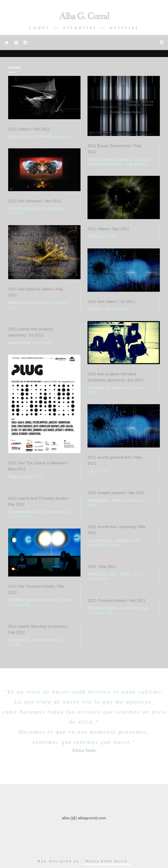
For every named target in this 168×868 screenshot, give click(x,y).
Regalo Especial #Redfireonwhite (39, 137)
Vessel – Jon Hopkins (108, 309)
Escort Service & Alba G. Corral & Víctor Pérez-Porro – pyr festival (119, 162)
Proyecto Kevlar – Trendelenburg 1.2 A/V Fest (39, 514)
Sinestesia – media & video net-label (117, 503)
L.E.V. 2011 (98, 471)
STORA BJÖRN (102, 237)
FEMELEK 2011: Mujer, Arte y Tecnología (115, 576)
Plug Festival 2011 (25, 477)
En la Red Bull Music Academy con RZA (37, 211)
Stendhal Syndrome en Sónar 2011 (115, 390)
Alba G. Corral (84, 17)
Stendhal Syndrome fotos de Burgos (35, 642)
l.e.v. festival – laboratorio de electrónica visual (114, 543)
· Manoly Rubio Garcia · (106, 861)
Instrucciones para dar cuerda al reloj (38, 305)
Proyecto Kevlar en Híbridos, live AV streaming (118, 610)
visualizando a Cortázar (30, 343)
